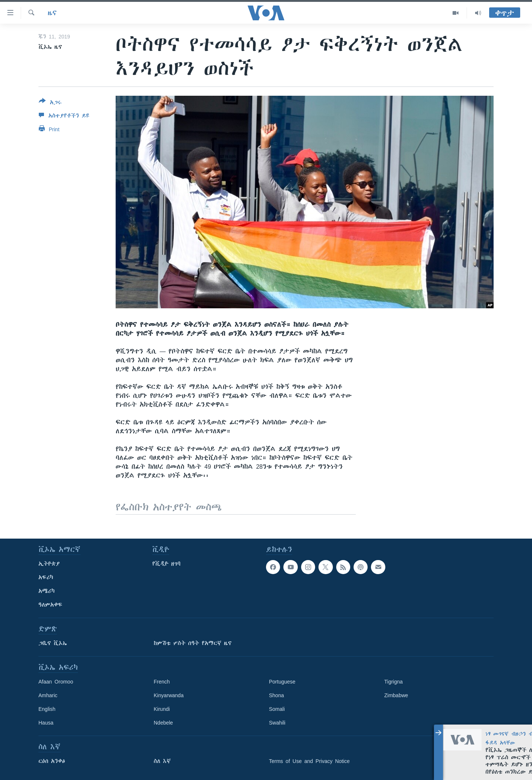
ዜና (52, 13)
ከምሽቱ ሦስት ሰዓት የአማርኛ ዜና (193, 643)
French (162, 682)
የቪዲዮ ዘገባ (166, 564)
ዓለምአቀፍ (50, 605)
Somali (277, 709)
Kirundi (162, 709)
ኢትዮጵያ (49, 564)
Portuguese (282, 682)
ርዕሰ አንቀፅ (52, 761)
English (47, 709)
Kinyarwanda (169, 695)
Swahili (277, 723)
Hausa (46, 723)
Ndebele (163, 723)
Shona (276, 695)
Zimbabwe (396, 695)
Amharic (48, 695)
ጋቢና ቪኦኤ (53, 643)
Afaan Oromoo (56, 682)
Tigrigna (393, 682)
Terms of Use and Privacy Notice (309, 761)
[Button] (50, 103)
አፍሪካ (46, 577)
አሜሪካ (47, 591)
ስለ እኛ (162, 761)
